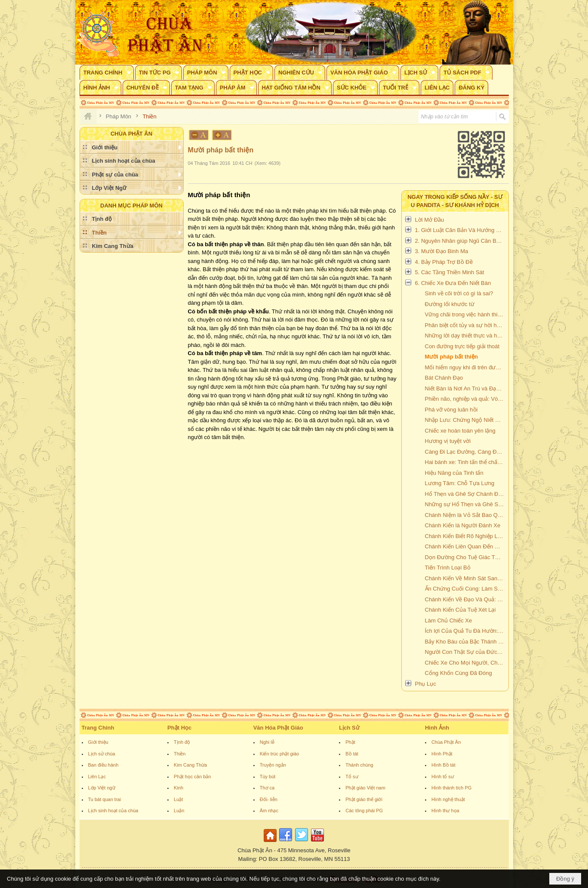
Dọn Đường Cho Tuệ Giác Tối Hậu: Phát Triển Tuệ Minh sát (466, 557)
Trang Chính (98, 728)
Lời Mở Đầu (430, 220)
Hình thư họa (445, 811)
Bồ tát (352, 754)
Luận (179, 811)
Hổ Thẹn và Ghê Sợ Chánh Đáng (466, 494)
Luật (178, 799)
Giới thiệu (98, 742)
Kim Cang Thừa (190, 765)
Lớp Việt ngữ (102, 788)
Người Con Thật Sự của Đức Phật (466, 652)
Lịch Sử (349, 728)
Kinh (179, 788)
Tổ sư (352, 777)
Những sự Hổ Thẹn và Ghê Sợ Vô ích (466, 504)
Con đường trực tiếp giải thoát (462, 346)
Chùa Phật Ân (446, 742)
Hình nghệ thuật (448, 799)
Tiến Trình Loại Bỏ (448, 568)
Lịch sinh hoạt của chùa (113, 811)
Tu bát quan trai (105, 799)
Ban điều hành (103, 765)
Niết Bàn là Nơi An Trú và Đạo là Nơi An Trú (466, 388)
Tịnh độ (182, 742)
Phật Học (179, 728)
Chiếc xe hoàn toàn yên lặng (460, 431)
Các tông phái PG (364, 811)
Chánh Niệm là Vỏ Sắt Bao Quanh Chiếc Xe (466, 515)
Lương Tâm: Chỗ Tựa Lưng (460, 483)
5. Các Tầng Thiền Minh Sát (450, 272)
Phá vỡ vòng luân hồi (451, 410)
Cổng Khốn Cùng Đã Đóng (459, 673)
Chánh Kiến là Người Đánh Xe (463, 525)
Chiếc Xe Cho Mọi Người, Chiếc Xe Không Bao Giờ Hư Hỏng (466, 663)
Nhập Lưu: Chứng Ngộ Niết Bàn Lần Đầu (466, 420)
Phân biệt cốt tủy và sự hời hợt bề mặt (466, 325)
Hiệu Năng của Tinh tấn (454, 473)
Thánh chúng (359, 765)
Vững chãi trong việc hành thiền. (465, 314)
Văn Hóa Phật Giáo (278, 728)
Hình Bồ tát (443, 765)
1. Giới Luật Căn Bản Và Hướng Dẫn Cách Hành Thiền (461, 230)
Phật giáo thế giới (364, 799)
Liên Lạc (97, 777)
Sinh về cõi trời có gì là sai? (459, 293)
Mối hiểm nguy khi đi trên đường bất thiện (466, 367)
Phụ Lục (426, 684)
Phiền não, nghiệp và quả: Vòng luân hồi (466, 399)
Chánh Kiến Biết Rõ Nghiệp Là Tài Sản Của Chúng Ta (466, 536)
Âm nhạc (269, 811)
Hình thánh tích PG (452, 788)
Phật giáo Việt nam (365, 788)
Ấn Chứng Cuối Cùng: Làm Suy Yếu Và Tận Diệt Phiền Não (466, 589)
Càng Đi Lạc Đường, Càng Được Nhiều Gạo (466, 452)
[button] (107, 72)
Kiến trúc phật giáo (280, 754)
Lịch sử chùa (102, 754)
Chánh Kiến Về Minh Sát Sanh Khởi (466, 578)
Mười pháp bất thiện (451, 357)
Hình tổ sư (443, 777)
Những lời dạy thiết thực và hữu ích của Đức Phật (466, 336)
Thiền (180, 754)
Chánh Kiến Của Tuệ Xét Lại (460, 610)
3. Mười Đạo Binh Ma (442, 251)
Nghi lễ (267, 742)
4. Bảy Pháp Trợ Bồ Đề (444, 262)
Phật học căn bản (192, 777)
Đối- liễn (269, 799)
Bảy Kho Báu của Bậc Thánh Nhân (466, 642)
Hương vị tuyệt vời (448, 441)
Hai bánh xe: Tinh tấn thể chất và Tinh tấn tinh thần (466, 462)
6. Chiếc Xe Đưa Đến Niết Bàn (453, 283)
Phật (350, 742)
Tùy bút (268, 777)
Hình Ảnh (437, 728)
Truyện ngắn (273, 765)
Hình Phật (442, 754)
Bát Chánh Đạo (444, 378)
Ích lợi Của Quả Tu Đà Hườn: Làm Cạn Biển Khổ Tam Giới (466, 631)
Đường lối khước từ (450, 304)
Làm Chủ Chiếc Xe (449, 620)
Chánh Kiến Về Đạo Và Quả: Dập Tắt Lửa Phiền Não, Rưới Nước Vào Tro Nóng (466, 599)
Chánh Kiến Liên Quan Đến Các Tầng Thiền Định (466, 546)
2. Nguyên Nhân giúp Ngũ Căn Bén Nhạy (461, 241)
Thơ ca (267, 788)
